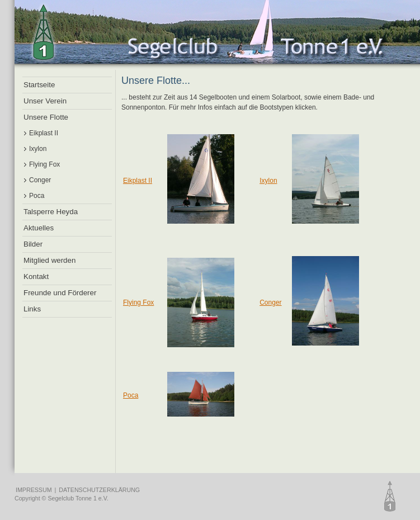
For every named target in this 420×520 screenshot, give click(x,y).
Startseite (39, 85)
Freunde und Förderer (60, 293)
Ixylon (38, 149)
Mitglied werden (49, 260)
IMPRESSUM (34, 490)
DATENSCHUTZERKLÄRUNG (99, 490)
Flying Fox (44, 164)
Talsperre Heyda (51, 212)
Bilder (33, 244)
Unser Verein (45, 101)
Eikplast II (44, 133)
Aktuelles (39, 228)
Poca (37, 196)
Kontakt (36, 276)
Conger (40, 180)
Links (32, 309)
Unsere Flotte (46, 117)
